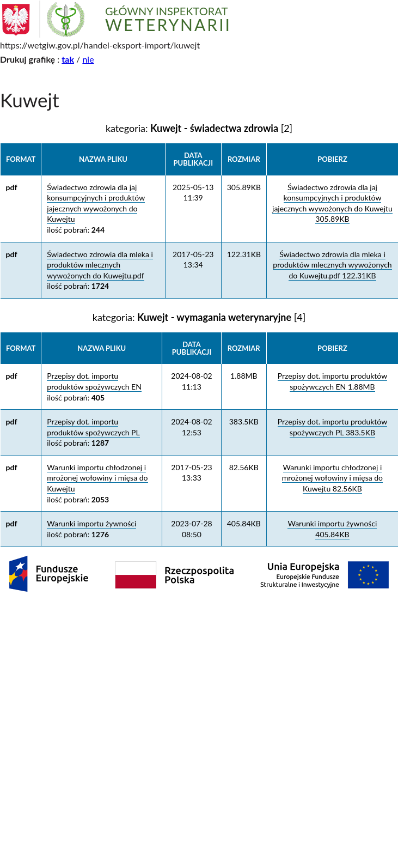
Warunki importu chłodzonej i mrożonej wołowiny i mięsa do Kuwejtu (97, 478)
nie (88, 59)
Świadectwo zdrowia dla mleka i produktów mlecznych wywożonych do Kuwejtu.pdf (100, 265)
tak (68, 59)
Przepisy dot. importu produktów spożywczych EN (94, 381)
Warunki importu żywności (91, 523)
